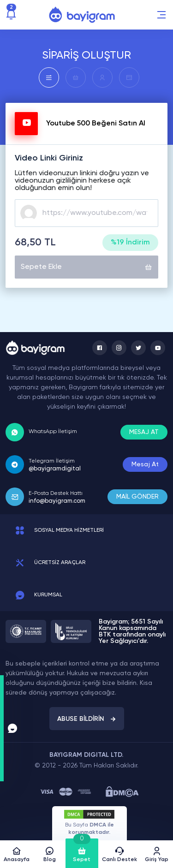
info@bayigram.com (57, 501)
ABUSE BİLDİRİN (87, 719)
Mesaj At (145, 464)
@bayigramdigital (55, 469)
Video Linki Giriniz (49, 158)
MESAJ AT (144, 432)
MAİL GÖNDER (137, 497)
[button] (161, 15)
